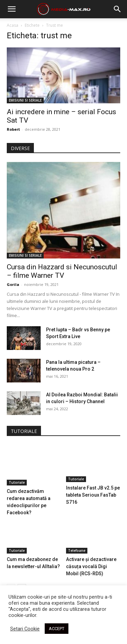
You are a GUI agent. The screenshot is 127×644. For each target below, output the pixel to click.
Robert (13, 129)
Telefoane (77, 550)
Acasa (13, 25)
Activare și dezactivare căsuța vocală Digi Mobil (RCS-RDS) (91, 566)
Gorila (13, 284)
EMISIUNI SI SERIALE (25, 100)
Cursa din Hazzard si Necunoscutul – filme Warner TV (62, 271)
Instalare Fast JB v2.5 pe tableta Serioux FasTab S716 (93, 495)
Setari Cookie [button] (25, 629)
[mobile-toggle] (12, 9)
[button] (118, 9)
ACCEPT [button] (57, 629)
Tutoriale (17, 482)
